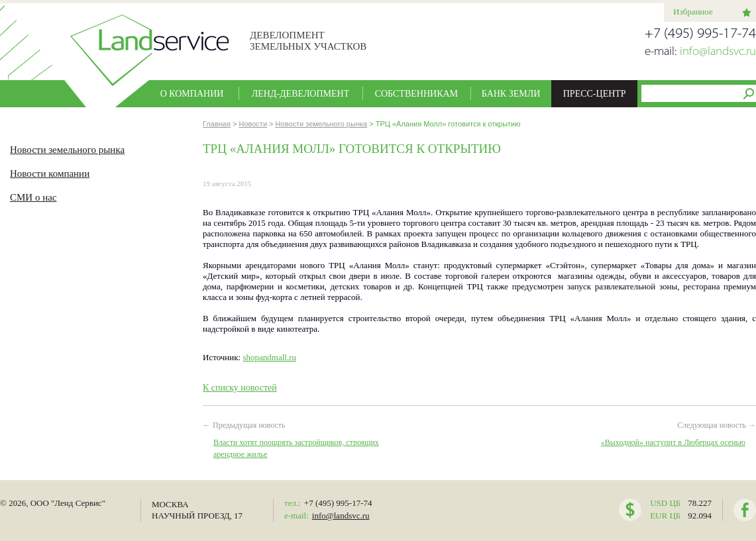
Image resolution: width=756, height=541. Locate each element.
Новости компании (50, 173)
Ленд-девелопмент (301, 94)
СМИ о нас (33, 197)
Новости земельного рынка (67, 150)
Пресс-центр (595, 94)
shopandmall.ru (269, 357)
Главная (217, 124)
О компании (192, 94)
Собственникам (416, 94)
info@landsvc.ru (718, 52)
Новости (253, 124)
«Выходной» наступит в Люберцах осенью (673, 442)
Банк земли (511, 94)
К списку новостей (240, 388)
